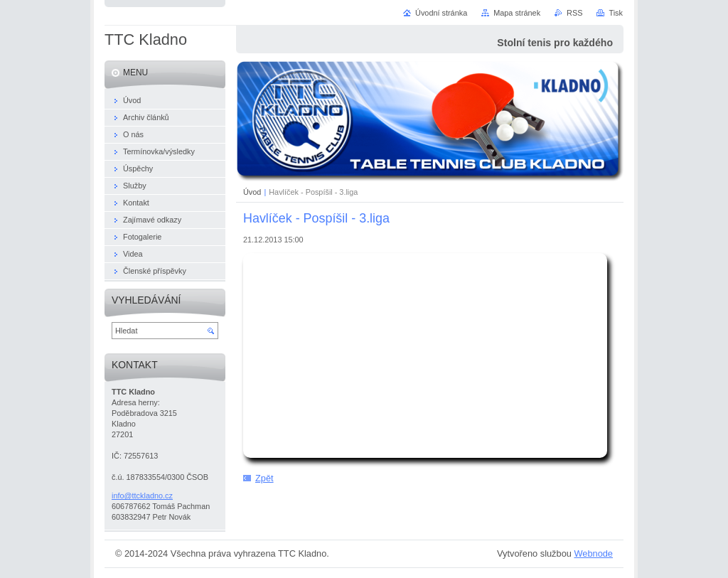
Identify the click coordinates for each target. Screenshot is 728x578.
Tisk (616, 13)
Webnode (593, 553)
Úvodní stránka (441, 13)
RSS (574, 13)
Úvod (252, 192)
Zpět (264, 478)
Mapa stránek (517, 13)
